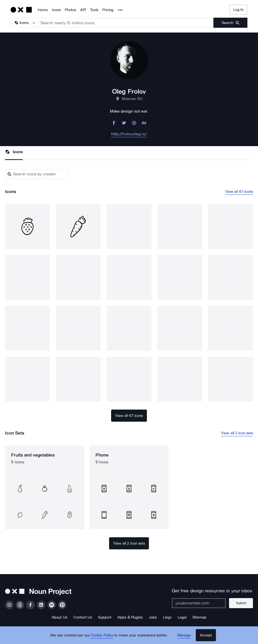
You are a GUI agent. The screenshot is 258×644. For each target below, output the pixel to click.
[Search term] (126, 23)
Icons (56, 10)
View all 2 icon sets (237, 433)
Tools (94, 10)
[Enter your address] (199, 603)
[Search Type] (24, 23)
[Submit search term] (230, 23)
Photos (70, 10)
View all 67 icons (239, 192)
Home (43, 10)
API (83, 10)
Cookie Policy (102, 635)
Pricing (108, 10)
